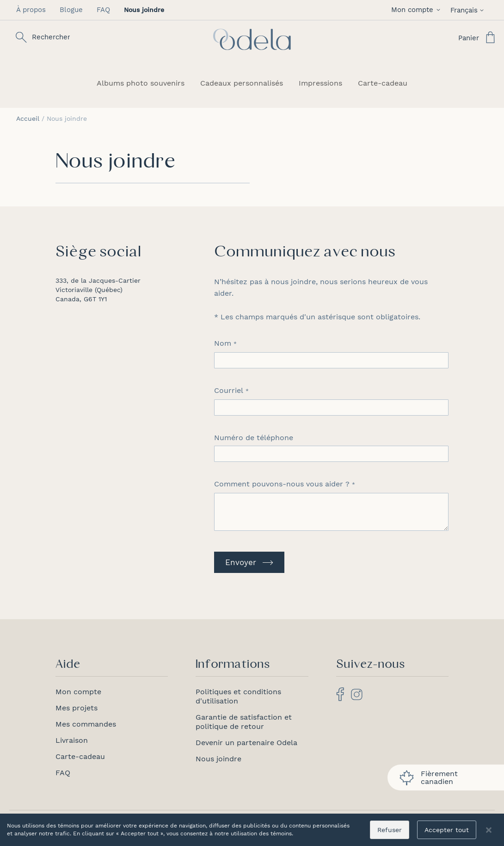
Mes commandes (86, 724)
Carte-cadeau (80, 756)
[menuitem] (141, 83)
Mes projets (77, 708)
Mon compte (78, 692)
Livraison (72, 740)
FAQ (103, 10)
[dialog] (252, 830)
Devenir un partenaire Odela (246, 743)
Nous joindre (218, 759)
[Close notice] (489, 830)
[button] (417, 10)
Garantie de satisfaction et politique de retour (244, 722)
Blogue (71, 10)
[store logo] (252, 39)
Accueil (29, 118)
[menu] (252, 83)
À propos (31, 10)
